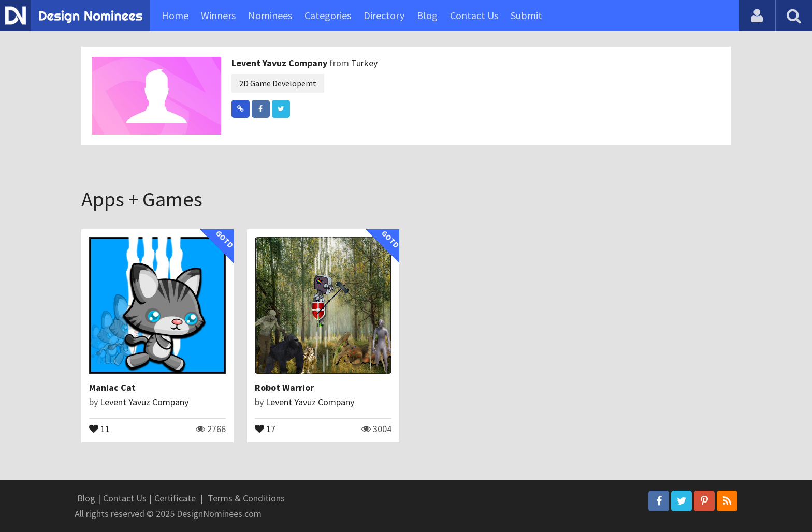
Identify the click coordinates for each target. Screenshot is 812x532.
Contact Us (474, 15)
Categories (328, 15)
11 (99, 428)
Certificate (175, 498)
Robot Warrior (284, 387)
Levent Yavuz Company (280, 63)
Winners (218, 15)
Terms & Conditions (246, 498)
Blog (427, 15)
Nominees (270, 15)
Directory (384, 15)
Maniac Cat (112, 387)
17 (265, 428)
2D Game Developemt (278, 83)
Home (175, 15)
